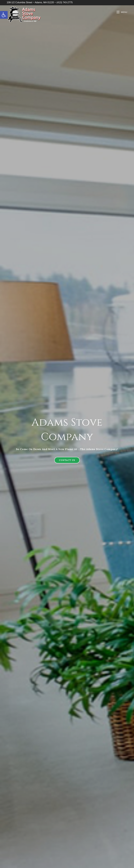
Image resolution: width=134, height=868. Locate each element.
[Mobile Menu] (122, 12)
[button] (67, 460)
